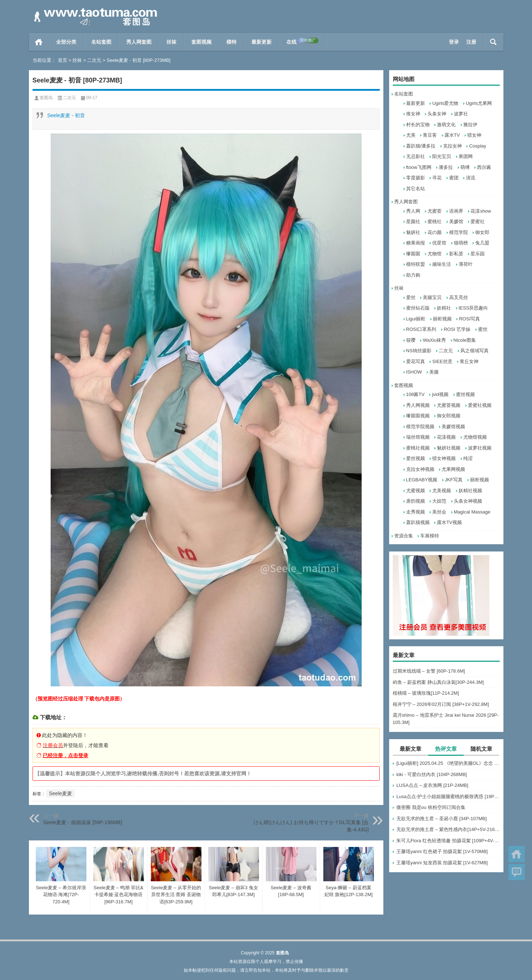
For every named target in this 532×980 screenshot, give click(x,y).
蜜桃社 (435, 221)
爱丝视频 (416, 458)
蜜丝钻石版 (418, 308)
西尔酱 (484, 167)
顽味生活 (442, 264)
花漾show (481, 211)
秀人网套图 (139, 42)
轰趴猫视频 (418, 522)
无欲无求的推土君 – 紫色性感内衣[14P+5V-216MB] (448, 829)
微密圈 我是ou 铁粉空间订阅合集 (431, 807)
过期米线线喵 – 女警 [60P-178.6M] (429, 671)
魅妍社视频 (449, 448)
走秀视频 (416, 512)
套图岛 (46, 98)
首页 (39, 42)
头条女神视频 (468, 501)
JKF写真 (454, 480)
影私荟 (456, 254)
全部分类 (66, 42)
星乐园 (478, 254)
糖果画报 (416, 243)
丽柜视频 (442, 319)
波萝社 (461, 114)
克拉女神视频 (420, 469)
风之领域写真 (474, 351)
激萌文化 (446, 125)
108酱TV (415, 394)
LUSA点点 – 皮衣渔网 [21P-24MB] (432, 785)
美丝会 (439, 512)
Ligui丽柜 (416, 319)
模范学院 (459, 232)
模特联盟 (416, 264)
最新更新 (261, 42)
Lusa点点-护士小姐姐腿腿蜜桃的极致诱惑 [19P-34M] (448, 796)
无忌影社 (416, 156)
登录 (454, 42)
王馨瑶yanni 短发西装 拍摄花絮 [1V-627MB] (442, 863)
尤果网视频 (453, 469)
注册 (471, 42)
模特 (231, 42)
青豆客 (430, 135)
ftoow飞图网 (419, 167)
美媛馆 (456, 221)
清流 (471, 178)
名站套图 (101, 42)
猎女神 (474, 135)
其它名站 (416, 189)
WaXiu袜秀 (434, 340)
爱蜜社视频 (480, 405)
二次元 (94, 60)
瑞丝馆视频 (418, 437)
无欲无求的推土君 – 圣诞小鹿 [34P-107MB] (442, 819)
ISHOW (414, 372)
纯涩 (468, 458)
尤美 (411, 135)
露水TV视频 (449, 522)
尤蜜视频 (416, 491)
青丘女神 (469, 361)
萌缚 (465, 167)
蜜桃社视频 (418, 448)
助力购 (413, 275)
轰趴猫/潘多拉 (421, 146)
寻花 (437, 178)
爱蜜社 (478, 221)
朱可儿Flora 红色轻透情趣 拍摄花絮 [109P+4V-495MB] (448, 841)
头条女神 (437, 114)
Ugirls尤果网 (479, 103)
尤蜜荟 (435, 211)
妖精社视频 (470, 491)
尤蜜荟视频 (449, 405)
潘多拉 (446, 167)
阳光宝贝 (442, 156)
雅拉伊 (470, 125)
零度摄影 (416, 178)
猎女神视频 (444, 458)
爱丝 (411, 297)
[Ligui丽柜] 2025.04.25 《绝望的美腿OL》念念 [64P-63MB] (448, 763)
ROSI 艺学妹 (457, 329)
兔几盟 (482, 243)
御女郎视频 (449, 416)
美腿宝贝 (432, 297)
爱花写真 (416, 361)
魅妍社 (413, 232)
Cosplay (478, 146)
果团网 (466, 156)
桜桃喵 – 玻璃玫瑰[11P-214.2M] (426, 693)
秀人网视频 (418, 405)
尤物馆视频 (475, 437)
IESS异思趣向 (473, 308)
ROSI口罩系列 (421, 329)
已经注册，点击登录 (65, 755)
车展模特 (430, 536)
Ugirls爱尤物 (445, 103)
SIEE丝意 (442, 361)
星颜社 (413, 221)
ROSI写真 (469, 319)
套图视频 (201, 42)
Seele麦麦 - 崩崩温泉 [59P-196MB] (83, 822)
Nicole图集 (465, 340)
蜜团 (454, 178)
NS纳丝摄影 (419, 351)
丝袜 (171, 42)
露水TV (452, 135)
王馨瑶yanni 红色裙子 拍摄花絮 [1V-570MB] (442, 851)
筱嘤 (411, 340)
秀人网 (413, 211)
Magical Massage (472, 512)
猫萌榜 (461, 243)
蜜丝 (483, 329)
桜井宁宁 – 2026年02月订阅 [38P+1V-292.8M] (441, 704)
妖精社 (444, 308)
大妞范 (439, 501)
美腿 (434, 372)
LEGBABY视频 (422, 480)
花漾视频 (446, 437)
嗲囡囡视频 (418, 416)
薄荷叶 (466, 264)
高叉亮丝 (459, 297)
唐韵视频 (416, 501)
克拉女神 (452, 146)
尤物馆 (435, 254)
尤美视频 (442, 491)
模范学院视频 (420, 427)
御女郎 (482, 232)
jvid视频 (440, 394)
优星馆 (439, 243)
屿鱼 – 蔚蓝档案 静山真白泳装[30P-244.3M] (438, 682)
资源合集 (404, 536)
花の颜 (435, 232)
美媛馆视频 (453, 427)
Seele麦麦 (61, 793)
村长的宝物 (418, 125)
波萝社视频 (480, 448)
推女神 (413, 114)
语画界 (456, 211)
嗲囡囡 (413, 254)
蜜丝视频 (465, 394)
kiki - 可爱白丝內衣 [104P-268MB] (432, 774)
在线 (302, 41)
